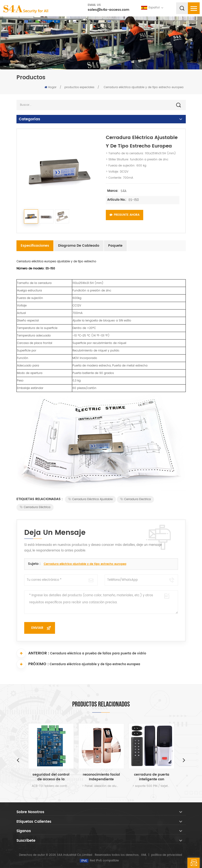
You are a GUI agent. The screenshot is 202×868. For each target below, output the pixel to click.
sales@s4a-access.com (109, 10)
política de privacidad (167, 855)
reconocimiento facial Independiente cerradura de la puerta (101, 777)
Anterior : (33, 653)
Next (184, 760)
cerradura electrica (135, 499)
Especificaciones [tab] (35, 246)
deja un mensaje (194, 863)
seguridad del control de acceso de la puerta (51, 777)
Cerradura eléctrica (35, 507)
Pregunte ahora (125, 215)
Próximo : (33, 664)
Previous (18, 760)
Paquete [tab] (115, 246)
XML (144, 855)
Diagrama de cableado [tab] (79, 246)
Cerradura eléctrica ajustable (90, 499)
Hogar (50, 87)
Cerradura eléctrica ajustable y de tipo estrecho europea (85, 564)
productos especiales (79, 87)
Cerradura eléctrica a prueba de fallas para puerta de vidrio (98, 654)
